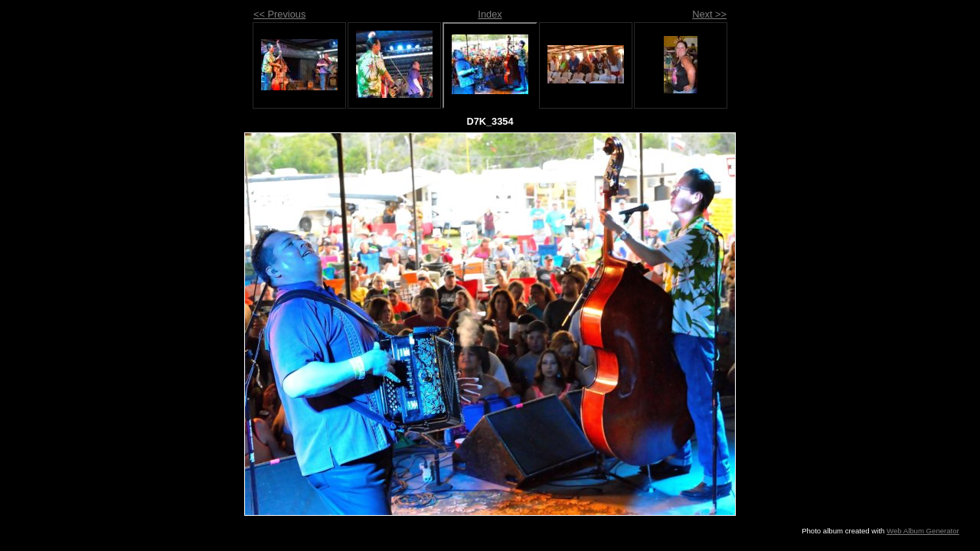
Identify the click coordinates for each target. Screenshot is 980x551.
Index (490, 14)
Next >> (709, 14)
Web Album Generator (923, 531)
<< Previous (279, 14)
